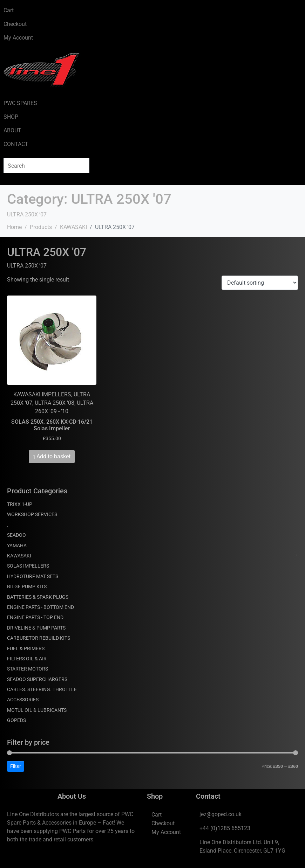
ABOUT (12, 130)
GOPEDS (16, 720)
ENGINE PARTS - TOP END (35, 617)
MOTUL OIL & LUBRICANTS (37, 710)
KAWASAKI (19, 556)
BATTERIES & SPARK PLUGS (38, 597)
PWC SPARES (20, 103)
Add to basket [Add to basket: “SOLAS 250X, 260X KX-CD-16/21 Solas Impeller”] (53, 456)
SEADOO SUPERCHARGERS (37, 679)
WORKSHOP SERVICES (32, 514)
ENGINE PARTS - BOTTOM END (40, 607)
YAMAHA (17, 546)
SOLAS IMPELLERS (28, 566)
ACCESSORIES (23, 700)
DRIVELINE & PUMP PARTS (36, 628)
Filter (16, 766)
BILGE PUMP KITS (27, 586)
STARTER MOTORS (28, 669)
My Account (18, 38)
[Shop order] (260, 283)
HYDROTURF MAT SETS (33, 576)
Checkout (15, 24)
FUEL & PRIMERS (26, 648)
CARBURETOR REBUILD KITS (39, 638)
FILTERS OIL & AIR (27, 659)
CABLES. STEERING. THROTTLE (42, 689)
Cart (9, 10)
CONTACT (16, 144)
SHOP (11, 117)
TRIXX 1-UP (20, 504)
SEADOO (16, 535)
